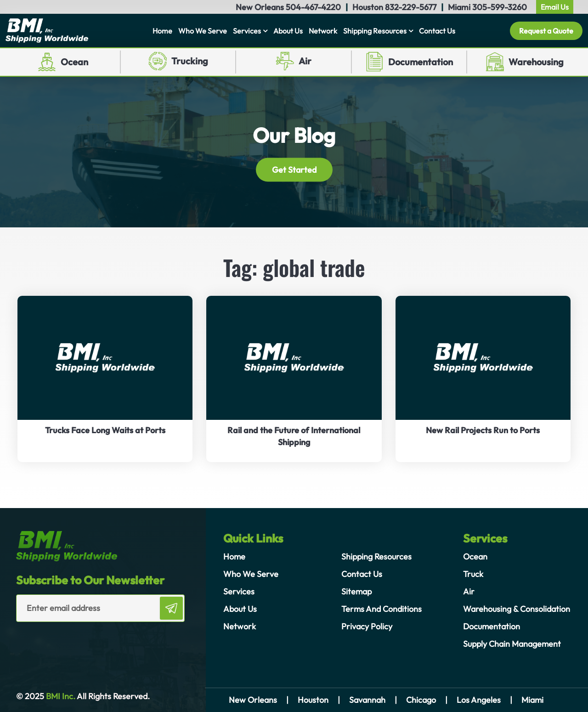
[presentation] (70, 640)
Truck (473, 574)
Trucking (190, 61)
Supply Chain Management (512, 644)
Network (323, 31)
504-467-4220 (313, 7)
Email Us (555, 7)
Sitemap (356, 591)
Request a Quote (546, 31)
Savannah (367, 700)
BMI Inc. (60, 696)
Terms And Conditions (382, 609)
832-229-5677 (411, 7)
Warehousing (536, 62)
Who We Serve (203, 31)
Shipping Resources (375, 31)
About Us (288, 31)
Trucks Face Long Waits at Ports (105, 430)
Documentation (421, 62)
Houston (313, 700)
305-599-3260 (500, 7)
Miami (532, 700)
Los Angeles (479, 700)
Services (247, 31)
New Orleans (253, 700)
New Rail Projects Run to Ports (483, 430)
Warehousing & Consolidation (517, 609)
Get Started (294, 170)
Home (162, 31)
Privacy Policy (367, 626)
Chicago (421, 700)
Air (305, 61)
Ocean (74, 62)
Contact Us (437, 31)
